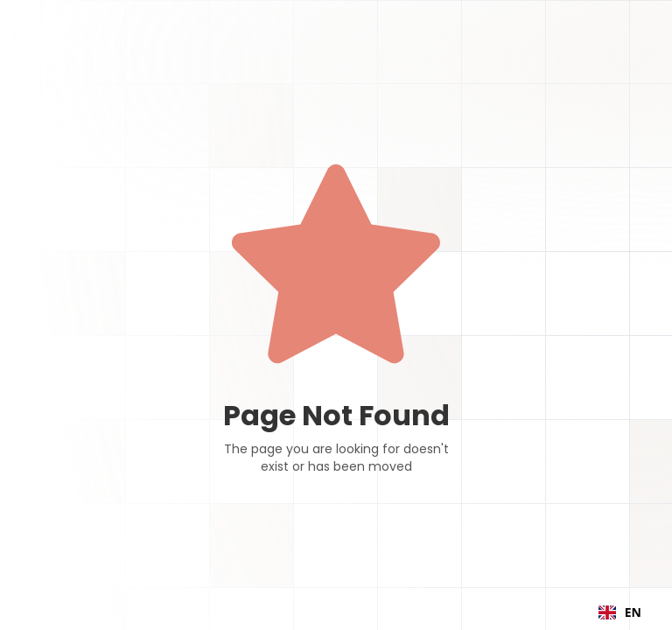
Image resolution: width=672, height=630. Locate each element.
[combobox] (620, 612)
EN (620, 612)
